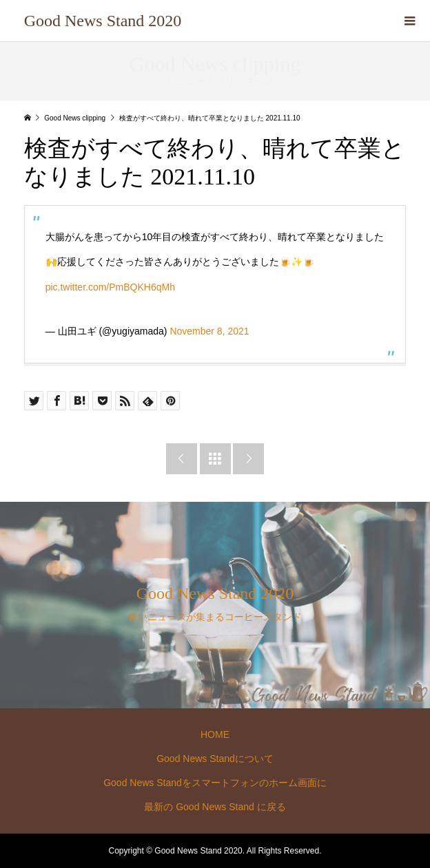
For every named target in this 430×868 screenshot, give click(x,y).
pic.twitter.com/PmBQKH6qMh (110, 287)
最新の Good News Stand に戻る (215, 807)
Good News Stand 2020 (103, 21)
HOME (215, 734)
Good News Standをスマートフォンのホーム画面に (215, 783)
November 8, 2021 (209, 331)
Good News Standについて (215, 759)
